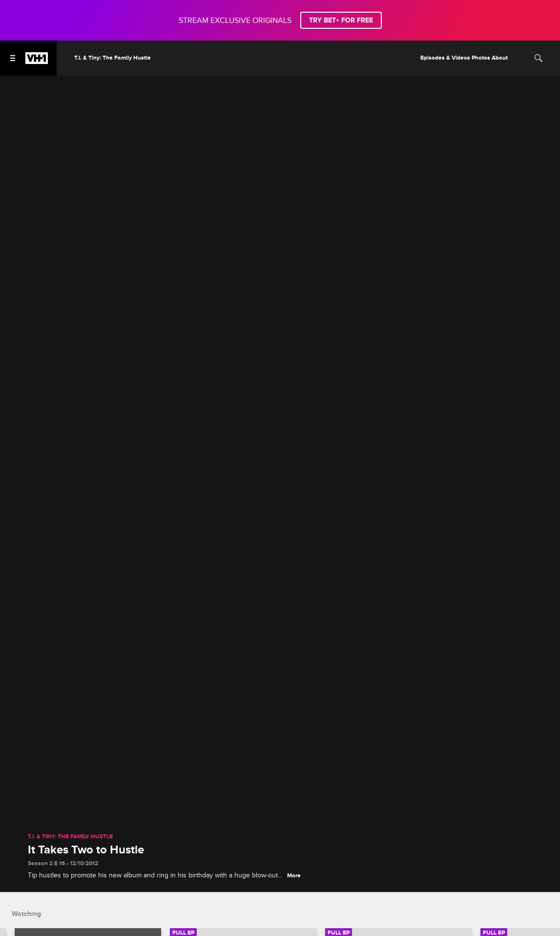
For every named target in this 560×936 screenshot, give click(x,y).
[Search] (539, 58)
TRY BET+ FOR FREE (341, 20)
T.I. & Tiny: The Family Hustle (70, 837)
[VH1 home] (37, 62)
